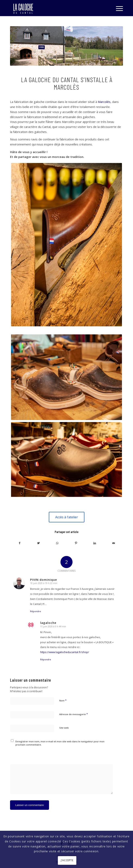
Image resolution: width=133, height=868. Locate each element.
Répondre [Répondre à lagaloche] (46, 659)
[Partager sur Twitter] (38, 543)
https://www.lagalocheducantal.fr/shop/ (65, 652)
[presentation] (38, 754)
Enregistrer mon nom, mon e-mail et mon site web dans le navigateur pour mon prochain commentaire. (60, 743)
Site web (64, 728)
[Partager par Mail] (114, 543)
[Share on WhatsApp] (57, 543)
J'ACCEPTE (67, 860)
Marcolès (104, 102)
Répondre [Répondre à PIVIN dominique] (36, 611)
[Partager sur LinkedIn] (95, 543)
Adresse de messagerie (74, 714)
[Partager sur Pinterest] (76, 543)
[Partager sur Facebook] (20, 543)
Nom (63, 700)
